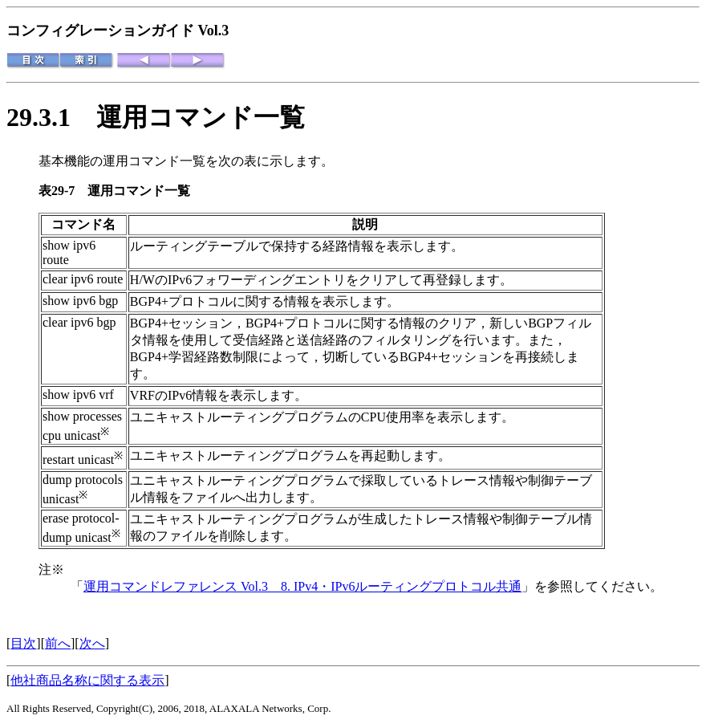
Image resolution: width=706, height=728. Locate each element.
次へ (92, 643)
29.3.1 (51, 117)
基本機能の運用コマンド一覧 (122, 161)
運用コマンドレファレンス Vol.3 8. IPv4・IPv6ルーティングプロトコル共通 (302, 586)
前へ (58, 643)
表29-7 (63, 191)
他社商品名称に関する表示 (87, 680)
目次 (23, 643)
